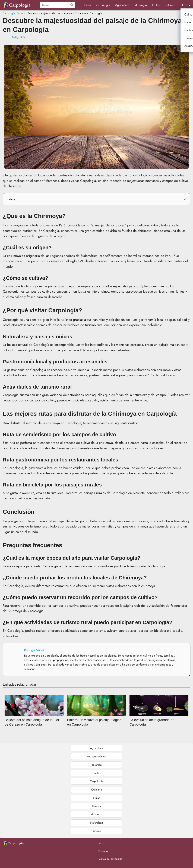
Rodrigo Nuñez (19, 37)
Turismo (97, 831)
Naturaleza (97, 823)
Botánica (170, 5)
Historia (96, 806)
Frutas (156, 5)
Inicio (87, 5)
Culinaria (97, 790)
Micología (141, 5)
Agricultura (122, 5)
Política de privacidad (110, 859)
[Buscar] (72, 5)
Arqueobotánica (97, 756)
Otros (184, 5)
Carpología (103, 5)
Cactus (96, 773)
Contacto (103, 851)
